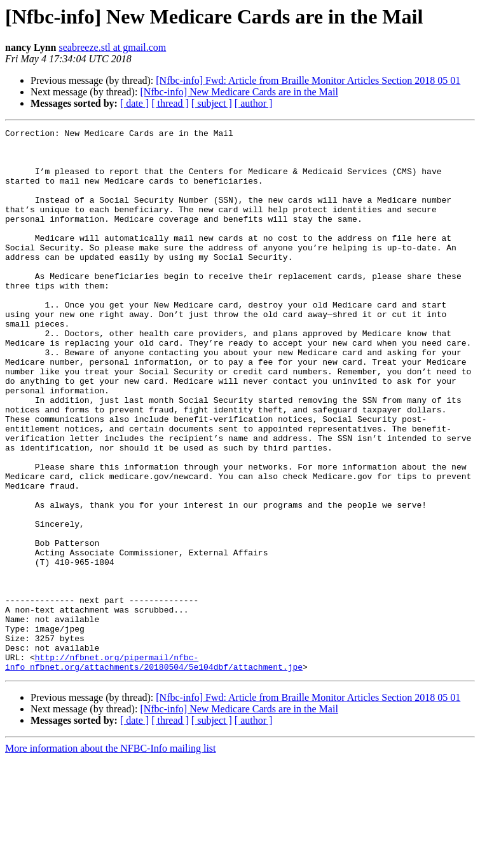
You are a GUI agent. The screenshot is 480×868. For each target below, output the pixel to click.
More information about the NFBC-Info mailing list (111, 857)
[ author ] (254, 103)
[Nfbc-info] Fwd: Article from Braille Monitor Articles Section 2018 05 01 (308, 80)
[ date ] (134, 103)
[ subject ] (212, 103)
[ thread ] (170, 103)
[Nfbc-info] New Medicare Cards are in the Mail (239, 92)
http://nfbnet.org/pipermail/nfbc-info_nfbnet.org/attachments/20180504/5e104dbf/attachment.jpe (154, 770)
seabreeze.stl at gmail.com (112, 47)
